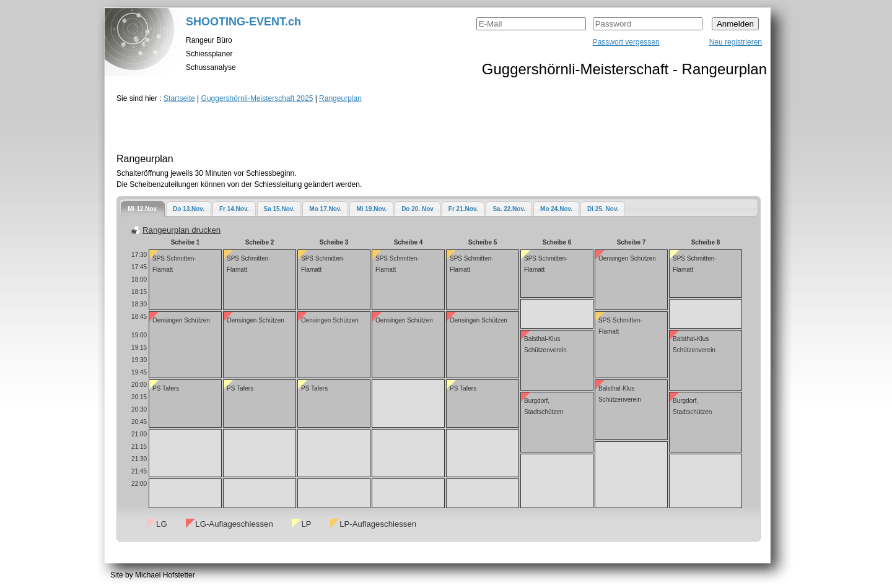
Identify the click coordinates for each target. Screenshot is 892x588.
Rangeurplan (340, 98)
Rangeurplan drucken (181, 230)
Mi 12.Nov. (143, 209)
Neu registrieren (736, 42)
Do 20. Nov (418, 209)
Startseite (179, 98)
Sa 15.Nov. (279, 209)
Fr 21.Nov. (463, 209)
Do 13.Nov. (189, 209)
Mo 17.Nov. (325, 209)
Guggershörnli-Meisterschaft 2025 (257, 98)
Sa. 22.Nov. (509, 209)
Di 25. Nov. (603, 209)
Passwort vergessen (626, 42)
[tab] (143, 209)
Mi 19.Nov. (371, 209)
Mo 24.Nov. (556, 209)
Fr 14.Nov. (234, 209)
